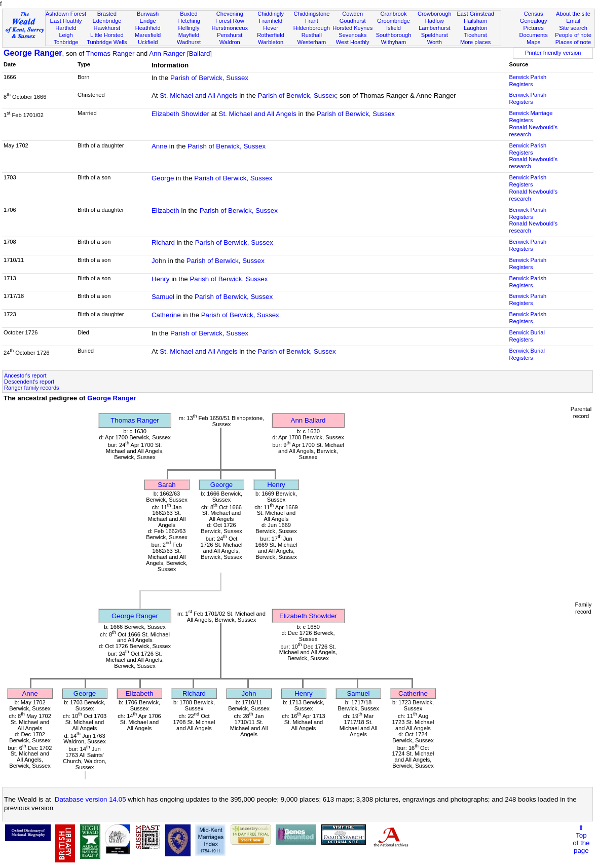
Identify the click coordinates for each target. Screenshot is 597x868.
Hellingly (189, 28)
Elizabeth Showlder (180, 114)
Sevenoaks (352, 35)
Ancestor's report (25, 375)
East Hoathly (66, 21)
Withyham (394, 42)
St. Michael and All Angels (198, 96)
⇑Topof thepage (581, 839)
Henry (161, 279)
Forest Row (230, 21)
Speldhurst (435, 35)
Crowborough (435, 14)
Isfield (394, 28)
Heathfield (148, 28)
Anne (159, 146)
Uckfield (148, 42)
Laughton (475, 28)
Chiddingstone (311, 14)
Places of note (573, 42)
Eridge (148, 21)
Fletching (189, 21)
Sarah (167, 485)
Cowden (352, 14)
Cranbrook (394, 14)
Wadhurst (189, 42)
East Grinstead (475, 14)
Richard (163, 242)
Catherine (166, 315)
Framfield (271, 21)
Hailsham (475, 21)
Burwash (148, 14)
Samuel (163, 297)
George (163, 178)
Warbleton (271, 42)
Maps (533, 42)
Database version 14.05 (90, 799)
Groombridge (394, 21)
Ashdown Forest (66, 14)
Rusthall (312, 35)
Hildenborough (312, 28)
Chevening (230, 14)
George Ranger (33, 53)
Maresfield (148, 35)
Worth (435, 42)
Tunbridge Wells (107, 42)
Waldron (230, 42)
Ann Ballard (308, 420)
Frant (312, 21)
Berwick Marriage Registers (531, 117)
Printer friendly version (553, 53)
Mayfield (189, 35)
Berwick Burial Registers (527, 336)
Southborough (394, 35)
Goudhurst (353, 21)
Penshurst (230, 35)
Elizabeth (165, 211)
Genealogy (534, 21)
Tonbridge (66, 42)
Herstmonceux (230, 28)
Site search (573, 28)
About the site (573, 14)
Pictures (534, 28)
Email (573, 21)
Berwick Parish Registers (528, 81)
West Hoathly (353, 42)
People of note (573, 35)
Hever (271, 28)
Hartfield (66, 28)
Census (534, 14)
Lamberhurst (434, 28)
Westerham (312, 42)
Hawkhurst (107, 28)
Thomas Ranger (110, 53)
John (159, 261)
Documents (534, 35)
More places (476, 42)
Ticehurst (476, 35)
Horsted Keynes (352, 28)
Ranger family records (32, 388)
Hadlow (435, 21)
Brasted (107, 14)
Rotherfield (271, 35)
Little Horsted (107, 35)
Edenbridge (107, 21)
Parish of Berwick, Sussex (209, 78)
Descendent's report (29, 382)
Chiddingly (271, 14)
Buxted (189, 14)
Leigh (66, 35)
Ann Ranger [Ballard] (180, 53)
